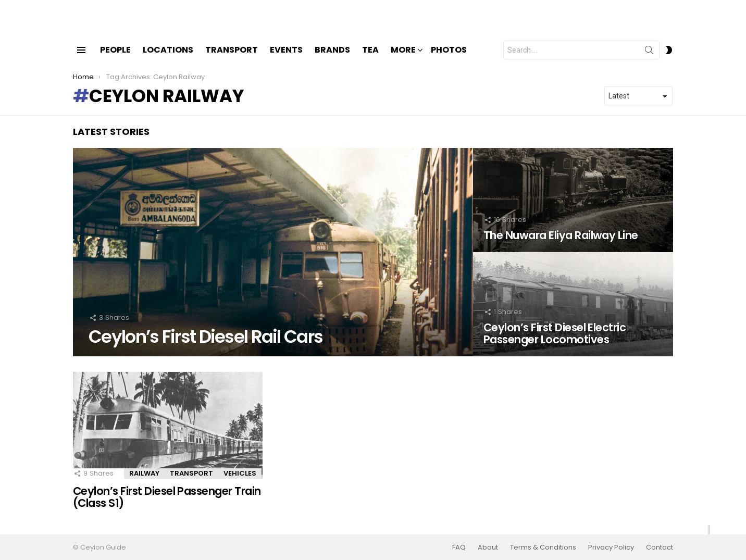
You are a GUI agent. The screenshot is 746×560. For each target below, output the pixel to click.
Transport (232, 59)
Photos (449, 59)
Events (286, 59)
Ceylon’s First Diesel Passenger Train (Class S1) (167, 506)
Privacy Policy (611, 547)
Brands (332, 59)
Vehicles (240, 482)
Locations (168, 59)
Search (649, 61)
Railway (144, 482)
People (115, 59)
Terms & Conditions (543, 547)
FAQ (459, 547)
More (403, 60)
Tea (370, 59)
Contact (660, 547)
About (488, 547)
